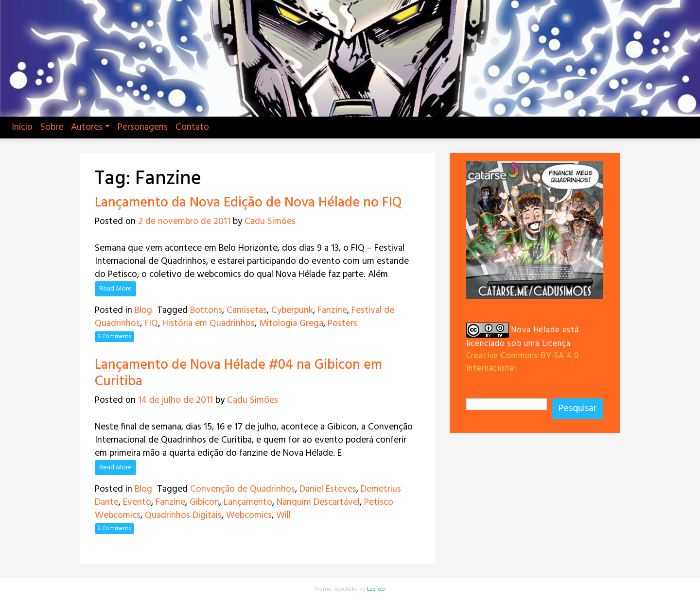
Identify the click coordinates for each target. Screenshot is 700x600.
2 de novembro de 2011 (184, 222)
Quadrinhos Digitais (183, 515)
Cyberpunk (292, 310)
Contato (192, 127)
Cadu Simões (270, 222)
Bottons (206, 310)
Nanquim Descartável (318, 502)
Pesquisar (577, 409)
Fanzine (332, 310)
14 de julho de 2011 (175, 400)
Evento (137, 502)
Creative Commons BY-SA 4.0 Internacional (523, 362)
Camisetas (247, 310)
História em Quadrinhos (209, 324)
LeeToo (376, 589)
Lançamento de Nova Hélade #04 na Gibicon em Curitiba (238, 373)
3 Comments (114, 337)
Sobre (52, 127)
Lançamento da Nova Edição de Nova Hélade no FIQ (248, 203)
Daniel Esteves (328, 489)
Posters (342, 324)
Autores (87, 127)
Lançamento (248, 502)
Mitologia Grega (291, 324)
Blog (143, 310)
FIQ (151, 324)
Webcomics (249, 515)
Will (283, 515)
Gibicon (204, 502)
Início (22, 127)
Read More (115, 289)
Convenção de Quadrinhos (243, 489)
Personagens (143, 127)
